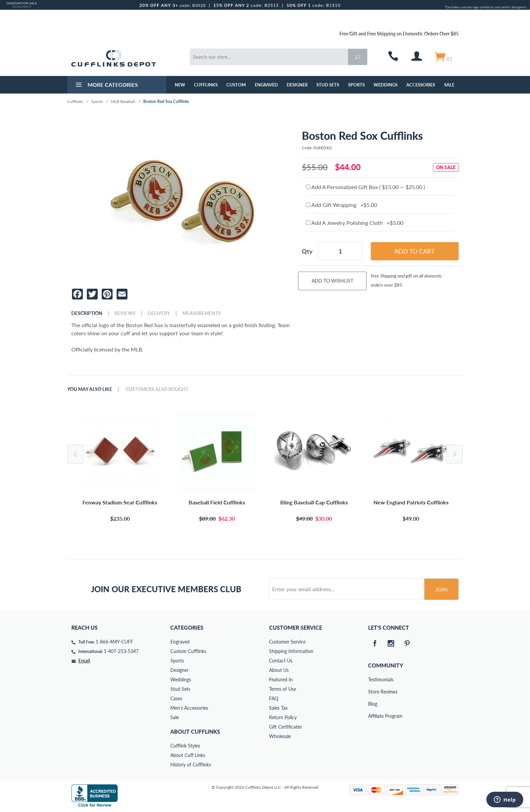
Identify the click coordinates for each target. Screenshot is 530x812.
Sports (356, 85)
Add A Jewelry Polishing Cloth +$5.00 (355, 223)
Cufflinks (206, 85)
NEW (180, 85)
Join (441, 589)
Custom (236, 85)
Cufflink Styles (185, 746)
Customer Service (287, 642)
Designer (297, 85)
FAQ (274, 698)
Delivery (159, 313)
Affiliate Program (373, 716)
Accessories (421, 85)
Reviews (125, 313)
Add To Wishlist (332, 281)
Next (455, 454)
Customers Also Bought (157, 389)
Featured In (281, 679)
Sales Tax (278, 708)
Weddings (386, 85)
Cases (176, 698)
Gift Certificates (285, 727)
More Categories (106, 85)
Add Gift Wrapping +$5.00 (341, 205)
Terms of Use (283, 689)
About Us (279, 670)
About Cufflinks (195, 731)
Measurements (201, 313)
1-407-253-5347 (121, 651)
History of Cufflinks (191, 765)
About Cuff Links (188, 755)
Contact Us (281, 661)
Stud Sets (328, 85)
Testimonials (373, 679)
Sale (449, 85)
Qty (307, 251)
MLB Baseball (123, 101)
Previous (75, 454)
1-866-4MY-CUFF (114, 642)
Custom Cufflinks (188, 651)
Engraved (266, 85)
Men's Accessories (189, 708)
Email (84, 661)
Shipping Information (291, 651)
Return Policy (283, 717)
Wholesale (280, 736)
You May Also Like (90, 389)
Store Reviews (373, 692)
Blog (373, 704)
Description (87, 313)
